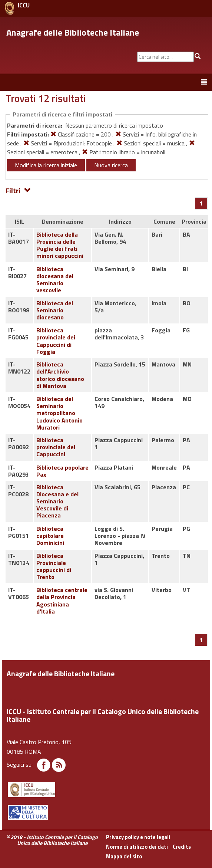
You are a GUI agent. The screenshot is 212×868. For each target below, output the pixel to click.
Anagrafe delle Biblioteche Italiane (73, 32)
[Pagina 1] (201, 203)
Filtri (18, 190)
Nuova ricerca (111, 165)
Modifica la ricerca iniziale (46, 165)
